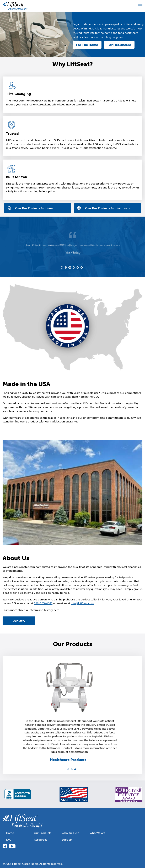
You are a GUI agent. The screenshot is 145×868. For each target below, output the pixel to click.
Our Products (43, 833)
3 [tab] (70, 267)
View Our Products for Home (34, 208)
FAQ (9, 840)
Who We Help (71, 833)
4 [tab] (74, 267)
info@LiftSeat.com (82, 603)
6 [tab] (82, 267)
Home (10, 833)
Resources (41, 840)
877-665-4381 (43, 603)
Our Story (19, 621)
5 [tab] (78, 267)
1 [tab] (62, 267)
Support (67, 840)
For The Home (87, 45)
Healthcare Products (71, 760)
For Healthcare (119, 45)
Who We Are (98, 833)
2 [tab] (66, 267)
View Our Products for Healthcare (108, 208)
